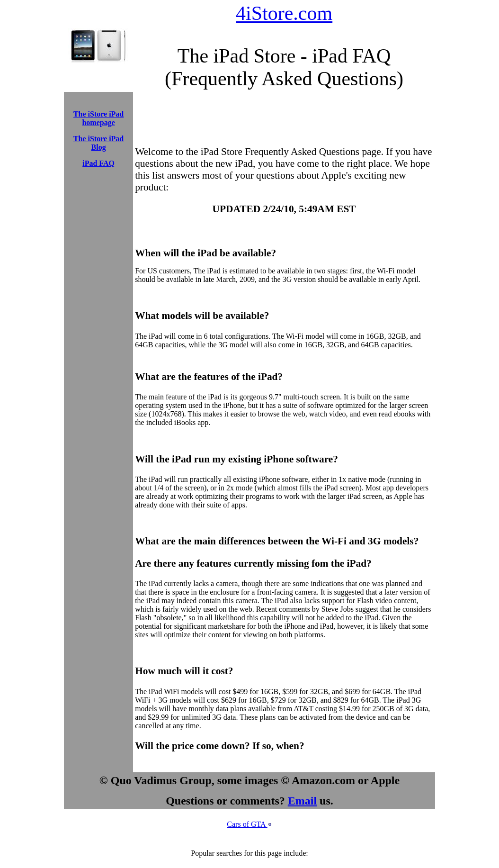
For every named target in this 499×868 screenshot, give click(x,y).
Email (302, 801)
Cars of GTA (247, 824)
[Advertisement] (98, 197)
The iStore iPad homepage (98, 118)
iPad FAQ (98, 163)
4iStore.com (284, 13)
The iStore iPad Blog (98, 143)
